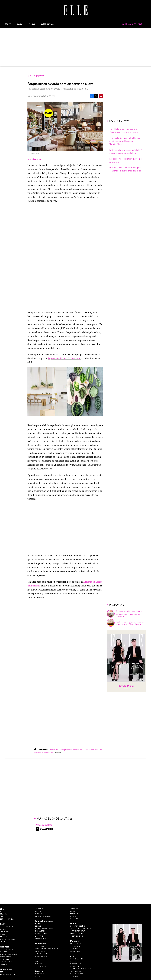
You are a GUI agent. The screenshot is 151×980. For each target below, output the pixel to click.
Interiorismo (77, 936)
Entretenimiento (8, 975)
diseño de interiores (94, 750)
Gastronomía (7, 949)
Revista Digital (126, 686)
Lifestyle (39, 936)
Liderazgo (75, 946)
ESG (37, 961)
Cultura (4, 942)
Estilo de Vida (7, 962)
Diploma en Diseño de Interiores (64, 358)
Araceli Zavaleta (44, 825)
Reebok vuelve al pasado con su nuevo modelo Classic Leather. (130, 623)
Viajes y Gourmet (8, 939)
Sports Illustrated (44, 921)
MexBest (4, 947)
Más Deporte (41, 933)
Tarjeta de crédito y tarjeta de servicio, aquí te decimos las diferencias (129, 614)
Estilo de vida (47, 24)
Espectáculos (7, 927)
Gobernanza (76, 964)
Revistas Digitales (132, 24)
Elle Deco (37, 76)
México (39, 976)
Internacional (42, 954)
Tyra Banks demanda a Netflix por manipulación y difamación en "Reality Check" (125, 141)
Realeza (4, 929)
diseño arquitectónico (44, 753)
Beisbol (39, 926)
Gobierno (40, 974)
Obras (38, 959)
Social (73, 961)
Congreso (75, 909)
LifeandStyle (41, 966)
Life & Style (6, 969)
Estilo (3, 972)
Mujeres (39, 964)
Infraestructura (78, 931)
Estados (74, 914)
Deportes (40, 909)
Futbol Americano (44, 929)
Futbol (38, 924)
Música (39, 914)
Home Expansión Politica (47, 949)
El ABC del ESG (77, 974)
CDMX (73, 911)
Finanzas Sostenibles (81, 969)
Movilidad (75, 966)
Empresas (40, 946)
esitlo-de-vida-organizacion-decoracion (67, 750)
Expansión (40, 944)
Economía (40, 951)
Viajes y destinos (8, 954)
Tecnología (41, 956)
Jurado (4, 964)
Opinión (74, 916)
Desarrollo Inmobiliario (82, 929)
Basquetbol (41, 931)
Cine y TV (39, 911)
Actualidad (76, 944)
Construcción (78, 926)
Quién (3, 924)
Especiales (75, 951)
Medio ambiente (78, 959)
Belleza (20, 24)
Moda (8, 24)
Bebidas (4, 952)
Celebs (32, 24)
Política (39, 971)
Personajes (6, 957)
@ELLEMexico (46, 829)
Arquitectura (77, 933)
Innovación (76, 971)
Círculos (4, 932)
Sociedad (75, 919)
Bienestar (5, 959)
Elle (2, 909)
